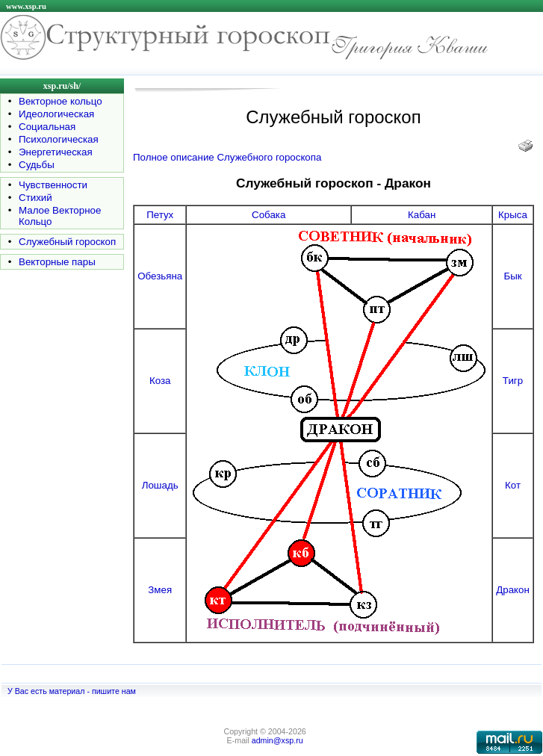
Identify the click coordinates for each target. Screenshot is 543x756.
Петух (160, 215)
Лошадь (160, 485)
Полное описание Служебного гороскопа (227, 157)
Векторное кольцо (60, 101)
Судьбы (37, 165)
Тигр (513, 381)
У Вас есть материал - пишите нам (72, 691)
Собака (269, 215)
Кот (513, 485)
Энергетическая (56, 152)
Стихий (35, 198)
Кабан (422, 215)
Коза (160, 381)
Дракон (513, 590)
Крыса (513, 215)
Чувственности (53, 185)
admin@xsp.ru (277, 740)
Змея (160, 590)
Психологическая (59, 139)
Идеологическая (56, 114)
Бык (512, 276)
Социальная (47, 127)
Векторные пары (57, 262)
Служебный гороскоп (67, 242)
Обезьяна (160, 276)
